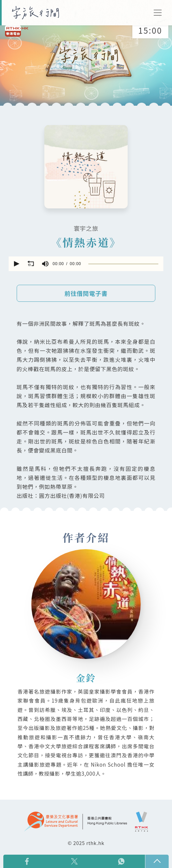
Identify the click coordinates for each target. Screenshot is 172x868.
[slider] (123, 264)
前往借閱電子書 (86, 293)
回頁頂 (157, 861)
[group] (45, 264)
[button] (16, 264)
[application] (86, 264)
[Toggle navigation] (158, 13)
